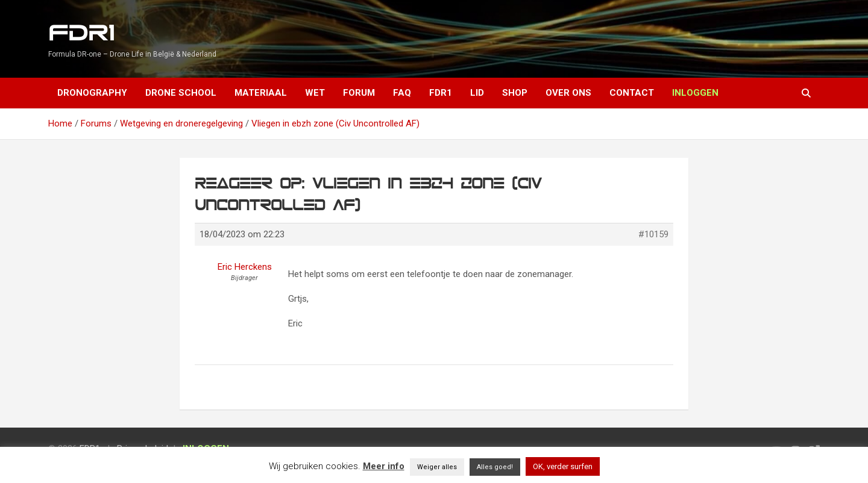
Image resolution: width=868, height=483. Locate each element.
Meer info (384, 466)
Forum (359, 93)
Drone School (181, 93)
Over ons (568, 93)
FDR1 (81, 33)
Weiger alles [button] (437, 467)
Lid (477, 93)
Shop (515, 93)
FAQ (402, 93)
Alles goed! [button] (495, 467)
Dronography (92, 93)
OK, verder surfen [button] (563, 466)
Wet (315, 93)
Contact (632, 93)
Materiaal (261, 93)
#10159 (653, 234)
